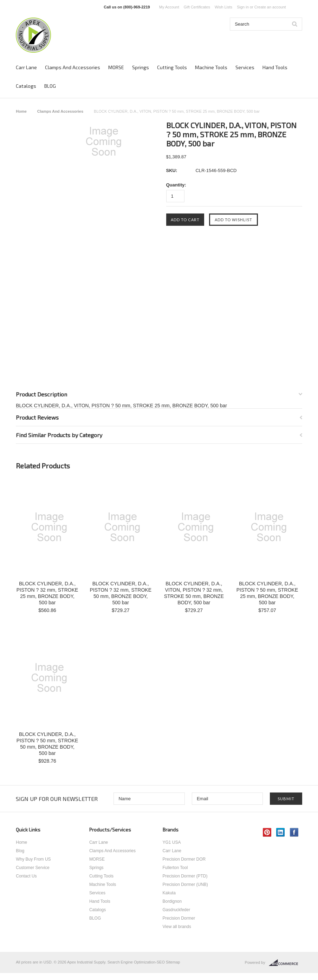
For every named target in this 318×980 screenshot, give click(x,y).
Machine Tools (211, 67)
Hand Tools (275, 67)
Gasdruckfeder (177, 910)
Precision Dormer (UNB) (185, 884)
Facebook (294, 832)
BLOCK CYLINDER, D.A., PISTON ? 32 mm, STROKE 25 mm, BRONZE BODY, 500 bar (47, 593)
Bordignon (172, 901)
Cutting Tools (172, 67)
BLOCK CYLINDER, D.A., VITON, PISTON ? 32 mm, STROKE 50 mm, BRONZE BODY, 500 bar (194, 593)
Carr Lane (26, 67)
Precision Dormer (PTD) (185, 876)
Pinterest (267, 832)
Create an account (270, 7)
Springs (141, 67)
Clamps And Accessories (73, 67)
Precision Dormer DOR (184, 859)
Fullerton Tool (175, 868)
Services (245, 67)
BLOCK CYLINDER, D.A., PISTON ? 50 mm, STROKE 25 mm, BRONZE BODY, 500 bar (267, 593)
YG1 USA (172, 842)
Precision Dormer (179, 918)
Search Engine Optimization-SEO (136, 962)
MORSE (116, 67)
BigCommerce (285, 963)
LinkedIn (281, 832)
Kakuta (169, 893)
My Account (169, 7)
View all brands (177, 927)
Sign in (243, 7)
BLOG (50, 86)
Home (21, 111)
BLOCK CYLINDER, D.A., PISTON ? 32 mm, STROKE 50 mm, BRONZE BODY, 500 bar (121, 593)
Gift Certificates (197, 7)
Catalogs (26, 86)
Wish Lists (223, 7)
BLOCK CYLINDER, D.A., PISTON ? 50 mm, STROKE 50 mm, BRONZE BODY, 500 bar (47, 744)
